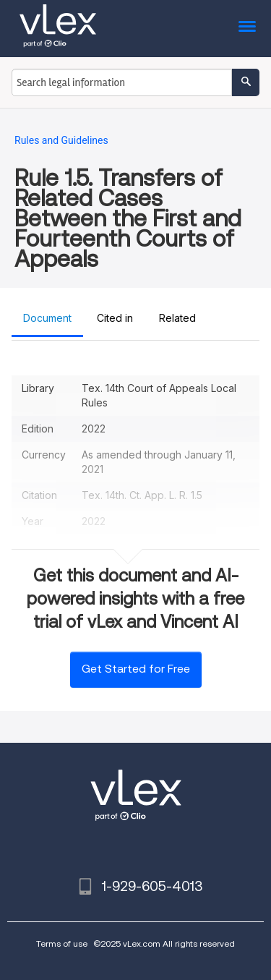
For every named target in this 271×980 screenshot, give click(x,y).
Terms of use (62, 943)
